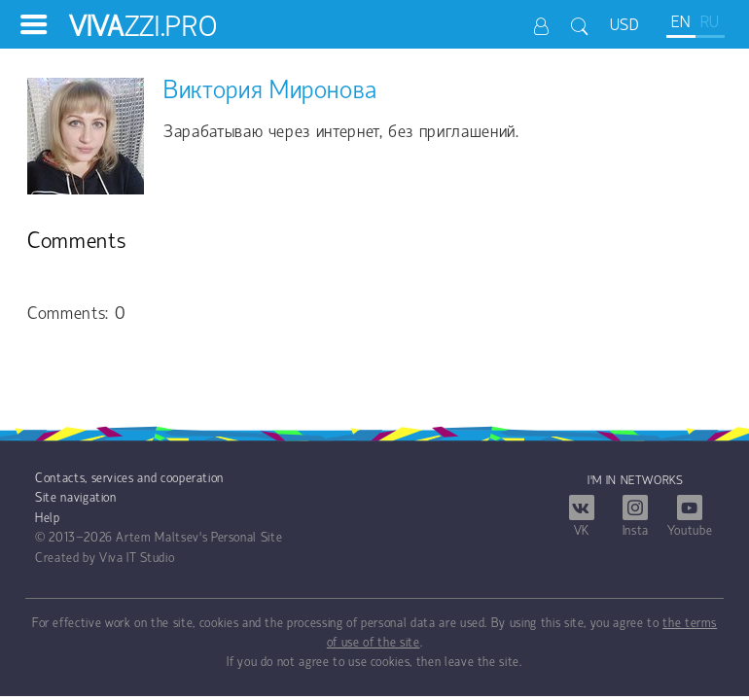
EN (680, 23)
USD (625, 26)
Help (48, 519)
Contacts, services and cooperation (129, 479)
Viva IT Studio (137, 559)
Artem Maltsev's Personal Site (199, 538)
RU (710, 23)
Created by (66, 559)
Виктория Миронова (270, 92)
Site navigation (76, 498)
